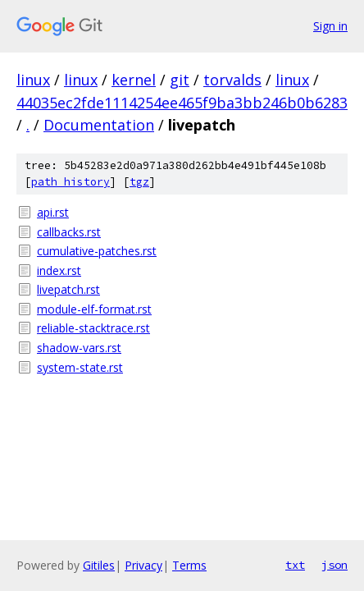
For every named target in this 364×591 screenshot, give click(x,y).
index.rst (59, 270)
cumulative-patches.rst (97, 251)
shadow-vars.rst (79, 348)
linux (33, 80)
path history (71, 182)
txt (295, 565)
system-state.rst (80, 367)
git (180, 80)
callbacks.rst (69, 232)
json (334, 565)
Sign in (330, 26)
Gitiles (99, 565)
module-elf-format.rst (94, 309)
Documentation (99, 125)
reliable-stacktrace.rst (93, 328)
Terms (189, 565)
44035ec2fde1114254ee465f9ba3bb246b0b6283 (182, 103)
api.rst (53, 212)
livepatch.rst (68, 289)
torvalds (232, 80)
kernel (134, 80)
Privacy (143, 565)
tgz (139, 182)
